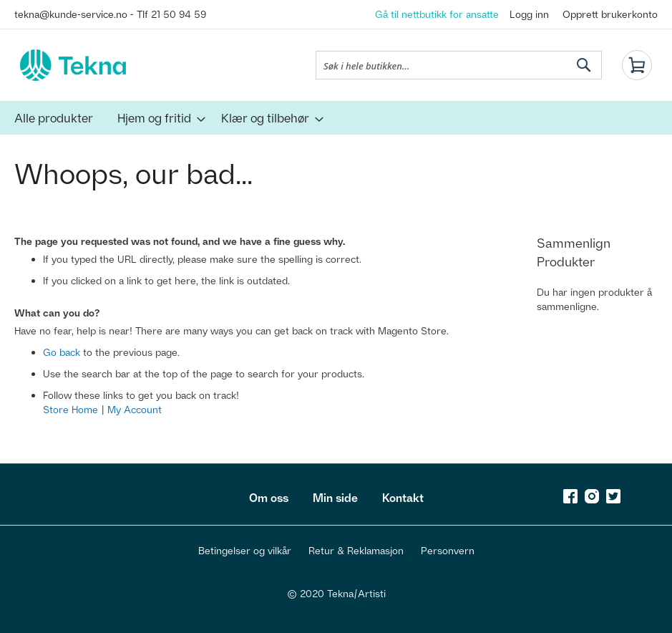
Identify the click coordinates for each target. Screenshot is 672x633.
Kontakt (403, 498)
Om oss (269, 498)
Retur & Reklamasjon (356, 550)
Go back (62, 352)
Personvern (448, 550)
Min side (335, 498)
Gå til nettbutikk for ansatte (437, 14)
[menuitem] (54, 118)
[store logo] (73, 65)
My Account (135, 409)
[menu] (336, 118)
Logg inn (529, 14)
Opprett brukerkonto (610, 14)
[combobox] (459, 65)
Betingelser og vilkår (245, 550)
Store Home (70, 409)
